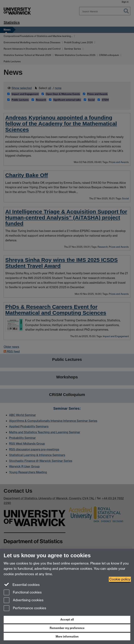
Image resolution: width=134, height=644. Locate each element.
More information (67, 636)
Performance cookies (25, 608)
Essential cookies (22, 584)
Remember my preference (67, 628)
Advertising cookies (24, 600)
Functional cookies (23, 593)
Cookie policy (120, 579)
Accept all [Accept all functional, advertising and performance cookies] (67, 619)
